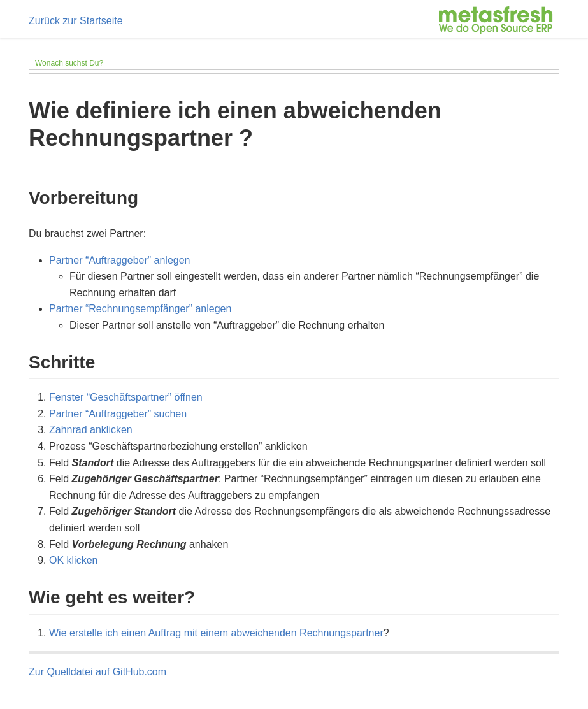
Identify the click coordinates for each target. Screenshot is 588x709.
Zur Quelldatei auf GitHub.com (97, 672)
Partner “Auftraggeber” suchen (118, 414)
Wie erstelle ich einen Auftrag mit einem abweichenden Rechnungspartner (216, 633)
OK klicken (73, 560)
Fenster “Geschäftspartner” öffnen (126, 397)
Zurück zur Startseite (76, 21)
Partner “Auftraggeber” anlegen (119, 260)
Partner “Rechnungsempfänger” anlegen (140, 309)
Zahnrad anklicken (91, 430)
